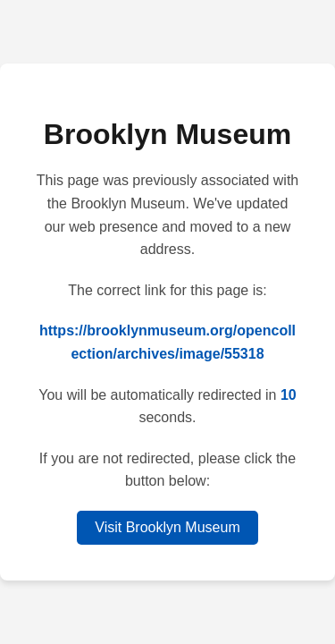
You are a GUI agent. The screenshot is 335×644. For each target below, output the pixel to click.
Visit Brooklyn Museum (167, 527)
